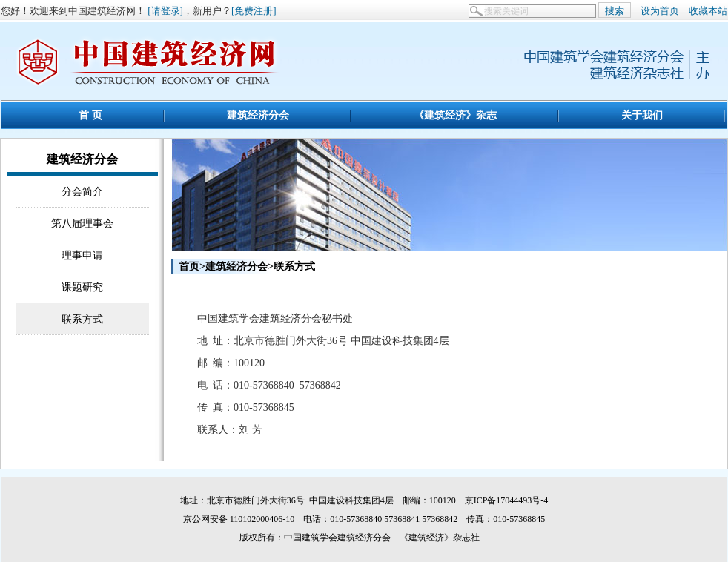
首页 (189, 267)
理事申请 (82, 255)
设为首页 (660, 11)
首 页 (90, 115)
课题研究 (82, 287)
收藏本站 (708, 11)
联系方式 (82, 319)
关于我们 (642, 115)
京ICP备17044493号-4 (507, 500)
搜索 (615, 11)
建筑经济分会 (258, 115)
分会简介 (82, 191)
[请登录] (165, 11)
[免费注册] (254, 11)
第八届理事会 (82, 223)
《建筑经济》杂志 (455, 115)
